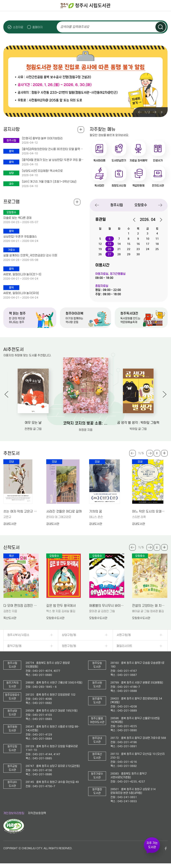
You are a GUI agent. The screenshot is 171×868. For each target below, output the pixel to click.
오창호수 (141, 205)
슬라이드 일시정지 (161, 112)
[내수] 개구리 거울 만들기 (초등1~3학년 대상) (49, 182)
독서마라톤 (99, 161)
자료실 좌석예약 (138, 161)
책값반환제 (138, 186)
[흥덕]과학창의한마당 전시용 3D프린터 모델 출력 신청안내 (53, 149)
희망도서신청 (119, 186)
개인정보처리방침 (14, 813)
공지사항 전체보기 (81, 130)
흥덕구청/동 (14, 646)
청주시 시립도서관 (85, 6)
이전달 (136, 220)
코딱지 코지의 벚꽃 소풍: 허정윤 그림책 (86, 423)
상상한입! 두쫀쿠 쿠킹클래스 (20, 237)
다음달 (159, 220)
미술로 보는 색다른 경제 (17, 218)
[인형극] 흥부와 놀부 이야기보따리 (42, 138)
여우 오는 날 (33, 423)
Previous (140, 112)
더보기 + (164, 453)
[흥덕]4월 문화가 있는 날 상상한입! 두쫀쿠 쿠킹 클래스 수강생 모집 (53, 160)
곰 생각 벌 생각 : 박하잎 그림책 (138, 423)
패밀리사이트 (124, 646)
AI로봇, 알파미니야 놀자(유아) (21, 293)
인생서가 (158, 161)
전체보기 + (77, 202)
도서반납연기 (119, 161)
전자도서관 (158, 186)
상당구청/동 (69, 635)
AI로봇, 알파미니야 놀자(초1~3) (22, 274)
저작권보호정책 (37, 813)
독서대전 (99, 186)
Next (154, 112)
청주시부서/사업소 (18, 635)
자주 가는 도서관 (152, 845)
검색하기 (161, 27)
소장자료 (18, 27)
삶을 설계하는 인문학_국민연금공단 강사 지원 (30, 255)
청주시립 (117, 205)
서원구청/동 (124, 635)
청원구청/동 (69, 646)
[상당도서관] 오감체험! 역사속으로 (42, 171)
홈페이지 (38, 27)
